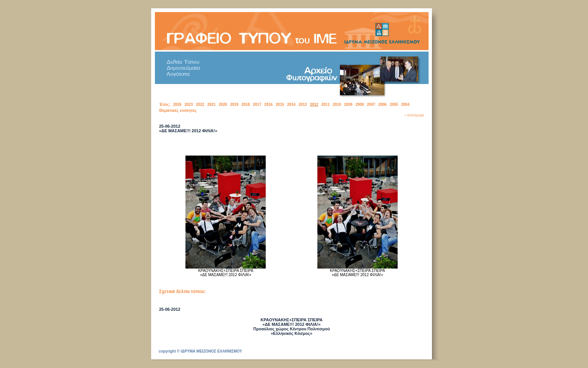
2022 (200, 105)
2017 (257, 105)
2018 (246, 105)
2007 (371, 105)
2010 (337, 105)
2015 (280, 105)
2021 (211, 105)
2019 (234, 105)
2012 (314, 105)
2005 (394, 105)
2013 (303, 105)
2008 (360, 105)
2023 (188, 105)
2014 (291, 105)
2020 (223, 105)
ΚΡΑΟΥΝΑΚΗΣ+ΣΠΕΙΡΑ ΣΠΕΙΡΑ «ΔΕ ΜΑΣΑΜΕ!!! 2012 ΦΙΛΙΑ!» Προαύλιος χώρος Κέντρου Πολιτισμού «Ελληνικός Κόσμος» (292, 327)
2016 (268, 105)
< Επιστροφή (414, 115)
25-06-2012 (170, 309)
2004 (405, 105)
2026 (177, 105)
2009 (348, 105)
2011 (325, 105)
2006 (383, 105)
